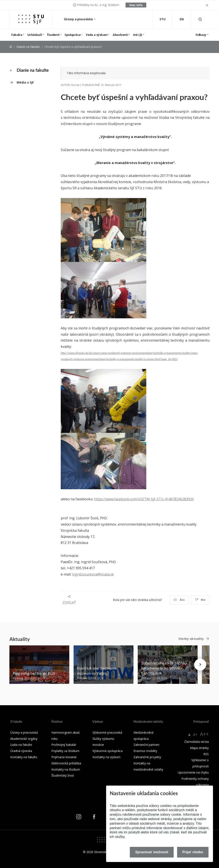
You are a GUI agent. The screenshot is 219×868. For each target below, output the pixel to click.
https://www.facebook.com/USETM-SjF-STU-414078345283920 (144, 499)
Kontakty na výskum (106, 757)
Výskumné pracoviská (107, 732)
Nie (200, 600)
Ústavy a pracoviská (79, 19)
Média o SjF (25, 82)
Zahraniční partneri (146, 745)
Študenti (53, 35)
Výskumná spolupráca (107, 751)
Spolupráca (73, 35)
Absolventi (120, 35)
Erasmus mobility (145, 751)
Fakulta (17, 35)
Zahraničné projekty (147, 757)
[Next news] (200, 665)
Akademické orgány (24, 739)
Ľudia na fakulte (21, 745)
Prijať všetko (193, 852)
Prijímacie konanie (64, 757)
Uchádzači (35, 35)
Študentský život (63, 775)
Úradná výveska (21, 751)
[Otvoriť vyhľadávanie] (200, 19)
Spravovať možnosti (152, 852)
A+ (195, 734)
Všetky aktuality (191, 639)
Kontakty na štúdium (66, 769)
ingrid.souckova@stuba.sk (93, 574)
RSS (206, 754)
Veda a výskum (97, 35)
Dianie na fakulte (28, 47)
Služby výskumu (103, 739)
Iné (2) (138, 35)
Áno (179, 600)
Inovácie (98, 745)
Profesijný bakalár (64, 745)
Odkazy (201, 35)
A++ (204, 734)
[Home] (11, 47)
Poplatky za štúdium (65, 751)
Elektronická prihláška (66, 763)
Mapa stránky (199, 748)
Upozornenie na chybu (193, 772)
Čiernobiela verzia (197, 742)
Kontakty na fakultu (24, 757)
